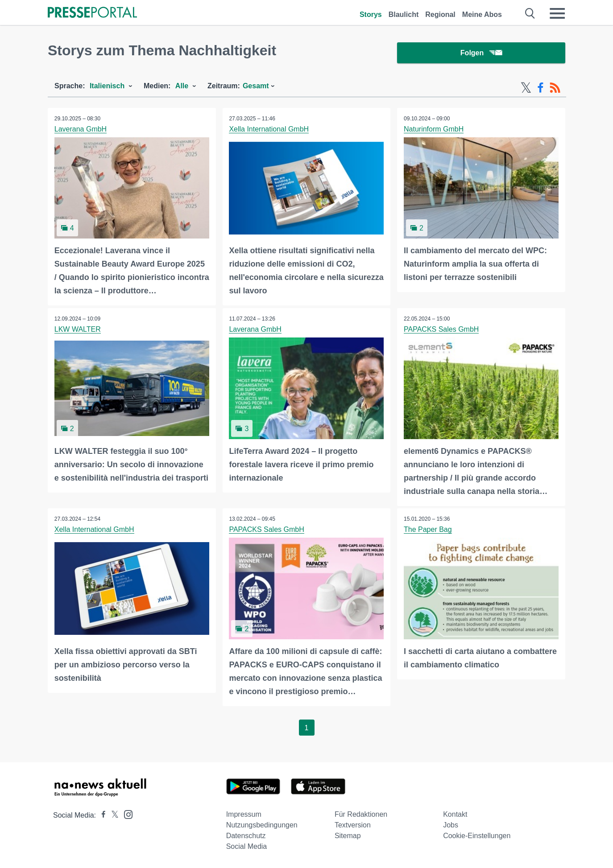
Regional (440, 14)
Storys (371, 14)
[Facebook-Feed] (541, 88)
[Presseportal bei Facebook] (101, 815)
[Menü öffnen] (557, 13)
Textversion (353, 825)
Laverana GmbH (81, 130)
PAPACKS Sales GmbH (441, 330)
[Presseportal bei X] (112, 815)
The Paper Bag (428, 530)
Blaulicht (404, 14)
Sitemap (348, 836)
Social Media (247, 846)
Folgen (481, 53)
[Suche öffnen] (530, 13)
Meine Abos (482, 14)
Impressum (244, 814)
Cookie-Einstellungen (477, 836)
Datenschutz (246, 836)
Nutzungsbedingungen (262, 825)
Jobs (451, 825)
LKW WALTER (78, 330)
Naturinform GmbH (434, 130)
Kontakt (455, 814)
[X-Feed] (526, 88)
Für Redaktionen (361, 814)
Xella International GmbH (269, 130)
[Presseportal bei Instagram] (126, 814)
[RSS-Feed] (555, 88)
